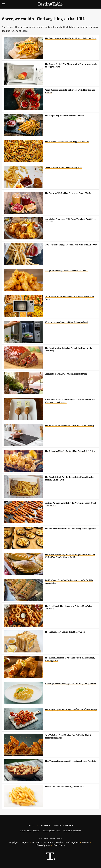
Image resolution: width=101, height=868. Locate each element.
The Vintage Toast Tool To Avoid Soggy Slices (65, 632)
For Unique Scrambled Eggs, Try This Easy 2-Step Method (71, 684)
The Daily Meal (43, 845)
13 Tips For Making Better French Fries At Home (66, 271)
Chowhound (47, 842)
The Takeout (59, 845)
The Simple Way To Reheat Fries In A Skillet (64, 116)
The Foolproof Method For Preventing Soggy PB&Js (68, 193)
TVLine (35, 842)
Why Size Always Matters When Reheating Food (66, 322)
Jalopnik (25, 842)
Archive (45, 825)
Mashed (86, 842)
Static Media (33, 831)
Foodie (59, 842)
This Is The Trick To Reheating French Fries (65, 787)
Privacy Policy (64, 825)
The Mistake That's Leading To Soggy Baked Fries (67, 142)
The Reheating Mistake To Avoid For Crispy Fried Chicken (71, 451)
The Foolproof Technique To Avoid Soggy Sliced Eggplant (70, 529)
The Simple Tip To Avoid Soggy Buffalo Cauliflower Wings (71, 709)
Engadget (13, 842)
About (32, 825)
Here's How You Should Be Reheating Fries (64, 167)
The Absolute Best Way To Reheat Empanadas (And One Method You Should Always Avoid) (70, 556)
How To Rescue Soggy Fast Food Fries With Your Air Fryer (71, 245)
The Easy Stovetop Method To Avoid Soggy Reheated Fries (71, 38)
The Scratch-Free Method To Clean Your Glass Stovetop (70, 425)
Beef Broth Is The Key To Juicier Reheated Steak (66, 374)
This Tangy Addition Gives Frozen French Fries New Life (70, 761)
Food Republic (72, 842)
